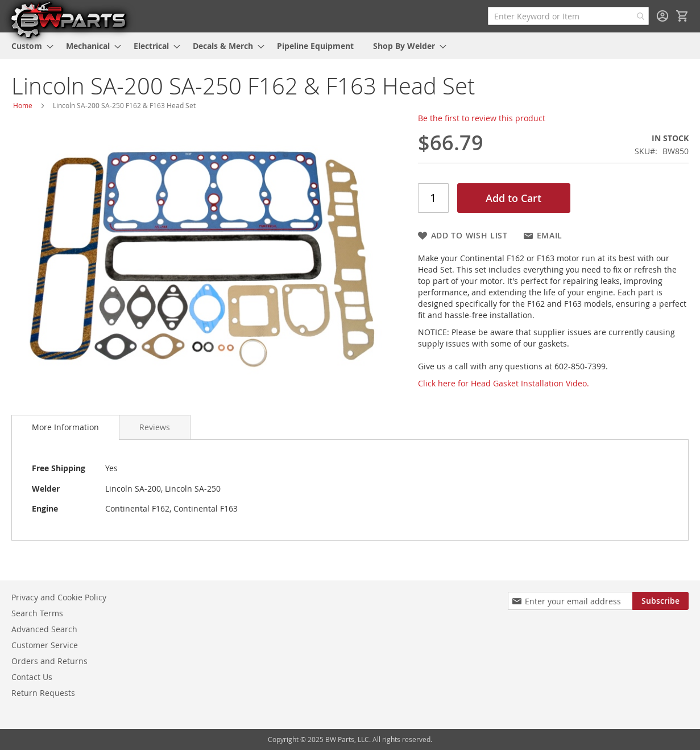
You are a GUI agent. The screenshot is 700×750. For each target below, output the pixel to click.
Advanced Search (44, 629)
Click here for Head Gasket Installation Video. (504, 383)
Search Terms (37, 613)
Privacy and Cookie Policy (59, 597)
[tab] (65, 427)
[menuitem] (29, 46)
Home (23, 105)
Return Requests (43, 693)
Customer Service (45, 645)
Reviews (155, 427)
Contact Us (32, 677)
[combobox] (568, 16)
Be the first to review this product (482, 118)
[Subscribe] (660, 601)
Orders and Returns (49, 661)
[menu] (350, 46)
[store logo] (68, 19)
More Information (65, 427)
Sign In (662, 16)
